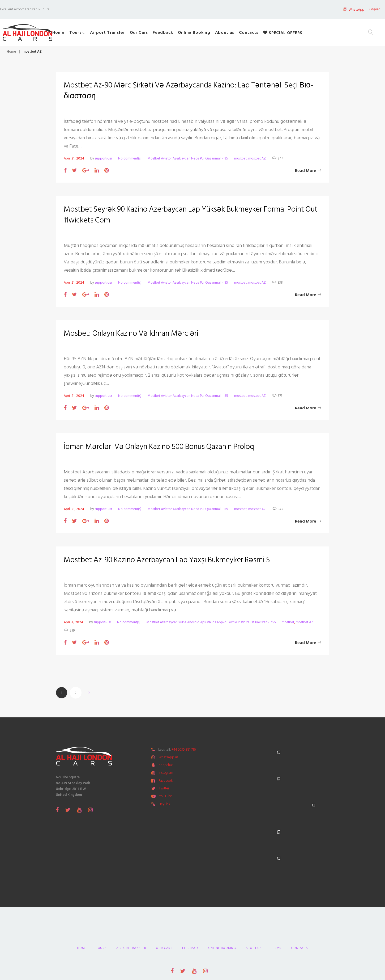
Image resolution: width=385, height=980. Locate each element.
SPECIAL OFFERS (304, 34)
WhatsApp (340, 9)
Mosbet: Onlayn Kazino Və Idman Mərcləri (133, 336)
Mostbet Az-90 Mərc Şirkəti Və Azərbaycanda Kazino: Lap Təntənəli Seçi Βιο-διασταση (185, 93)
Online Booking (215, 34)
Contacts (270, 34)
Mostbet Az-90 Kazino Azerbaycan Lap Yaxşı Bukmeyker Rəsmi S (170, 562)
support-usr (103, 161)
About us (246, 34)
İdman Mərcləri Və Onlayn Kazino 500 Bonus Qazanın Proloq (163, 449)
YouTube (166, 799)
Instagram (166, 775)
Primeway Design (231, 942)
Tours (96, 34)
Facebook (166, 783)
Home (79, 34)
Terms (277, 897)
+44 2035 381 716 (184, 752)
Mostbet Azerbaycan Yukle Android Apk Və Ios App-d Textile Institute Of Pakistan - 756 (211, 625)
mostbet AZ (257, 161)
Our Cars (160, 34)
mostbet (240, 161)
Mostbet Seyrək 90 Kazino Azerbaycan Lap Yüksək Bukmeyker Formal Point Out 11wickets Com (188, 217)
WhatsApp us (168, 760)
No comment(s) (130, 161)
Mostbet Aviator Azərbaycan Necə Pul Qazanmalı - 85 (188, 161)
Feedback (184, 34)
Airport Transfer (128, 34)
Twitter (164, 791)
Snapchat (166, 768)
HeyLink (164, 807)
